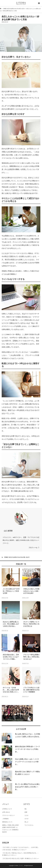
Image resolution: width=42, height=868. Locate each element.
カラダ (26, 819)
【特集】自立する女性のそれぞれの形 (14, 557)
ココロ (26, 815)
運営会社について (7, 822)
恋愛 (25, 812)
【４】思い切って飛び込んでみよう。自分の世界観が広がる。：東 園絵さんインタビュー (20, 854)
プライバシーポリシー (9, 815)
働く (25, 809)
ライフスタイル (28, 825)
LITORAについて (7, 809)
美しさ (26, 822)
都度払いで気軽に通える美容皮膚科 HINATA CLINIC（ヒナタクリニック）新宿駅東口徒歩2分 (10, 829)
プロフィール (33, 548)
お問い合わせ (6, 812)
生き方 (28, 557)
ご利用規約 (5, 819)
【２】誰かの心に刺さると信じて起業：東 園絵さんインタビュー (21, 858)
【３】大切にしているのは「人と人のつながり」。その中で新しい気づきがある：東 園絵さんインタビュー (20, 849)
